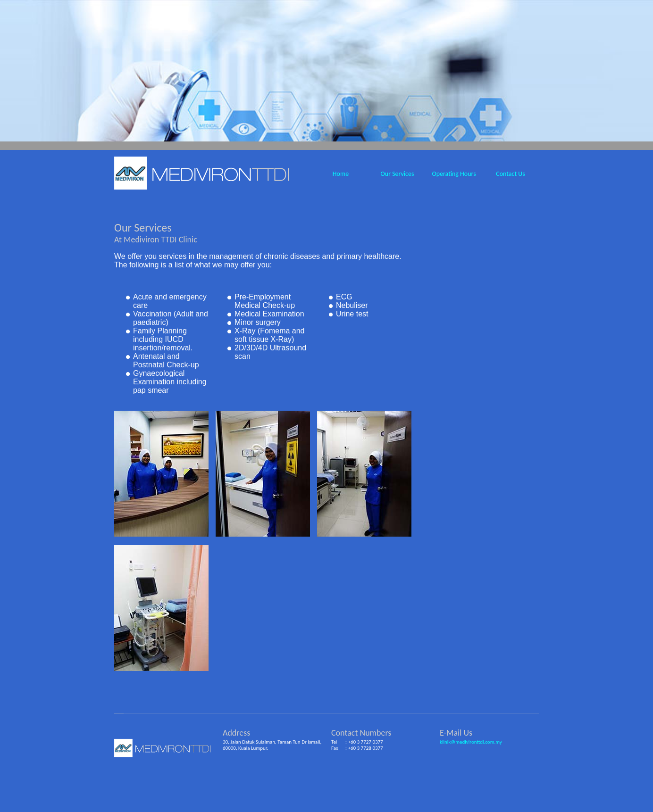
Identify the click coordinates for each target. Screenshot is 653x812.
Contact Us (511, 174)
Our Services (398, 174)
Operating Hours (454, 174)
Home (341, 174)
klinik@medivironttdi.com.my (471, 742)
